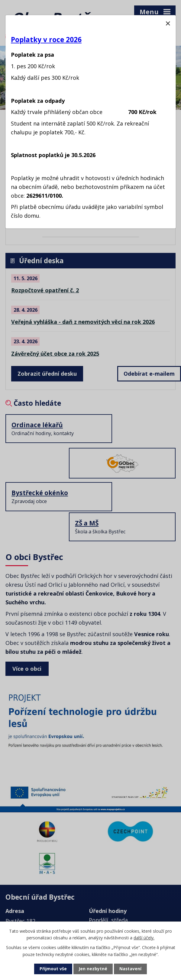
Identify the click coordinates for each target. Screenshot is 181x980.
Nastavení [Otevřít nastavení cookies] (131, 969)
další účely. (144, 937)
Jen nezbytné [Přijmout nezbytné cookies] (93, 969)
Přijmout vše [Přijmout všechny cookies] (53, 969)
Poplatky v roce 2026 (46, 40)
